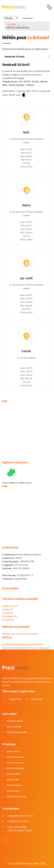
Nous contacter (14, 726)
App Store (36, 699)
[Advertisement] (27, 433)
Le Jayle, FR (8, 620)
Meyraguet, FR (10, 616)
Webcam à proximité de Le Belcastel (20, 634)
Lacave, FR (7, 609)
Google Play (15, 699)
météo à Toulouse (15, 762)
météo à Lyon (13, 791)
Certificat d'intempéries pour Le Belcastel (23, 644)
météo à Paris (13, 751)
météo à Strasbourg (16, 796)
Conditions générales (17, 732)
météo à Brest (13, 774)
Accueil (12, 24)
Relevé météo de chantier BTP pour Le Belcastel (26, 648)
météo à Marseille (15, 768)
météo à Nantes (14, 785)
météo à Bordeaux (15, 757)
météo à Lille (13, 779)
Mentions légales (15, 721)
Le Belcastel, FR (10, 606)
